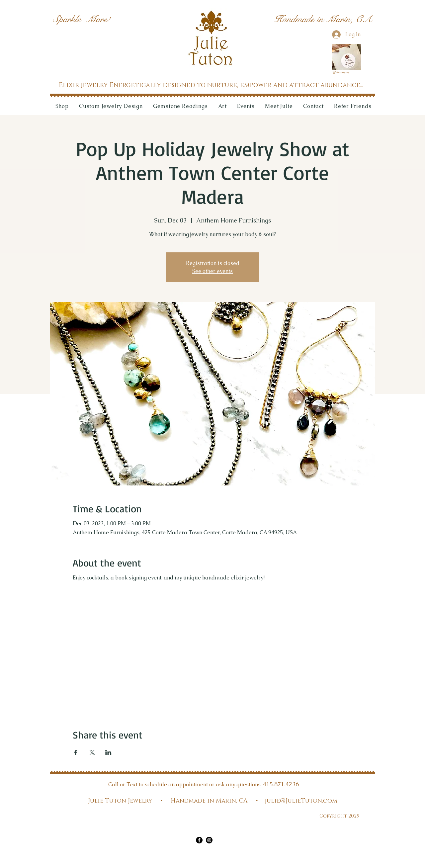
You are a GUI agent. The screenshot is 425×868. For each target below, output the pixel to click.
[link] (343, 72)
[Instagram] (209, 840)
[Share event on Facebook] (76, 752)
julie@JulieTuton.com (301, 801)
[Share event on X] (92, 752)
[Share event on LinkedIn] (108, 752)
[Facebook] (199, 840)
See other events (212, 271)
